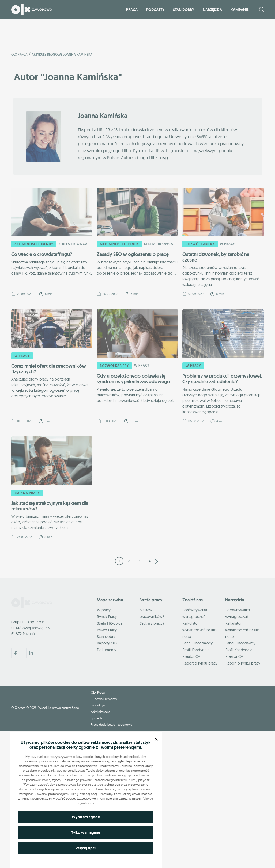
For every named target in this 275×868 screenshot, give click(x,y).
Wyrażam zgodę (86, 817)
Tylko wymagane (86, 832)
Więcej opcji (86, 848)
